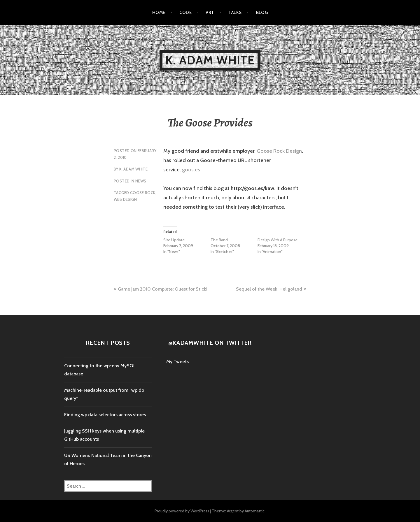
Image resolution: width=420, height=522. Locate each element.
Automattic (255, 511)
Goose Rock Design (279, 151)
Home (159, 13)
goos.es (191, 170)
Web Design (125, 199)
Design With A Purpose (278, 240)
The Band (219, 240)
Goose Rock (143, 193)
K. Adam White (210, 60)
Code (185, 13)
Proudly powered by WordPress (182, 511)
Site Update (174, 240)
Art (210, 13)
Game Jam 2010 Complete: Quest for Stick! (163, 289)
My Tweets (177, 362)
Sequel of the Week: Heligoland (269, 289)
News (141, 181)
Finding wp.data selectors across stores (105, 415)
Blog (262, 13)
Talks (235, 13)
